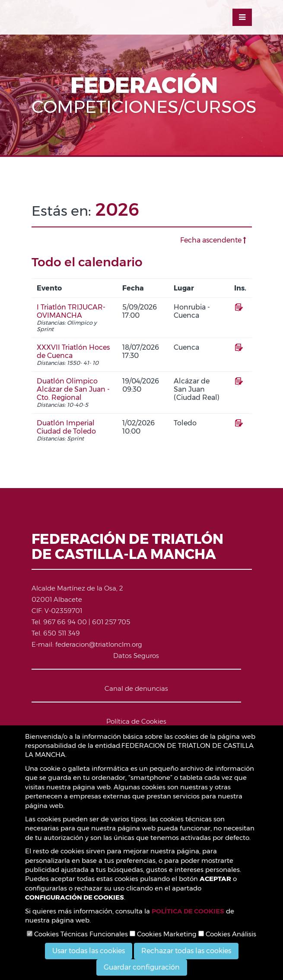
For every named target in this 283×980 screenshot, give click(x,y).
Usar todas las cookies (89, 951)
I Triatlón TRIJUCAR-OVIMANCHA (71, 311)
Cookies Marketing (163, 934)
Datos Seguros (136, 656)
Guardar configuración (142, 967)
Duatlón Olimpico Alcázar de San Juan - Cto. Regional (73, 389)
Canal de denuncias (136, 688)
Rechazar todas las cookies (186, 951)
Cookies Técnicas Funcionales (77, 934)
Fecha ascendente (213, 240)
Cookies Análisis (227, 934)
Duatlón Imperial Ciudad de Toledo (66, 427)
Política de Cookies (136, 721)
